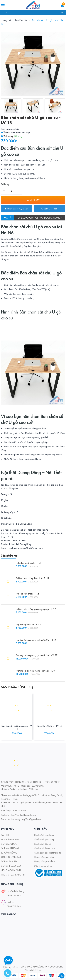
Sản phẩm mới (10, 556)
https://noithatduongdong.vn (23, 815)
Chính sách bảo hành (44, 835)
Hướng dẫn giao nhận (44, 861)
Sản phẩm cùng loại (18, 687)
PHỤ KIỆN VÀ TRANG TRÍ (13, 875)
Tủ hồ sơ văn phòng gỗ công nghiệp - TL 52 (36, 609)
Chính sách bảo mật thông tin (48, 853)
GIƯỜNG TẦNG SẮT (11, 857)
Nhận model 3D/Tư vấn (17, 209)
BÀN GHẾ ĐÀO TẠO (11, 866)
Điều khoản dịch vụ (43, 866)
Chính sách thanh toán (44, 848)
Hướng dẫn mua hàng (44, 857)
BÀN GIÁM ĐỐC (9, 844)
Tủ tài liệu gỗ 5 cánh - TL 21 (28, 563)
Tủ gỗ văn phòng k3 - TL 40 (28, 624)
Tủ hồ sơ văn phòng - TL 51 (28, 594)
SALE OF (5, 835)
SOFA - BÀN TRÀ (9, 861)
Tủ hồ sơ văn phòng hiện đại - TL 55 (32, 578)
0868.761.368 (14, 895)
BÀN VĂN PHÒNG (10, 839)
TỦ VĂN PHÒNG (9, 853)
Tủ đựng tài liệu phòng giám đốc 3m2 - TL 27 (36, 655)
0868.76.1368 (49, 209)
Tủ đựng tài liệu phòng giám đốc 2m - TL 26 (36, 640)
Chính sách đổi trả (43, 844)
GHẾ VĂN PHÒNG (10, 848)
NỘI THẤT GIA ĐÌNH (11, 870)
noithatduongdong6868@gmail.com (25, 819)
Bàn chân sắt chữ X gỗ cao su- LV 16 (17, 727)
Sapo (39, 970)
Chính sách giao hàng (44, 839)
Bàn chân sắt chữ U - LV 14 (49, 726)
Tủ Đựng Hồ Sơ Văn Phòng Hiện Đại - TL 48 (36, 671)
